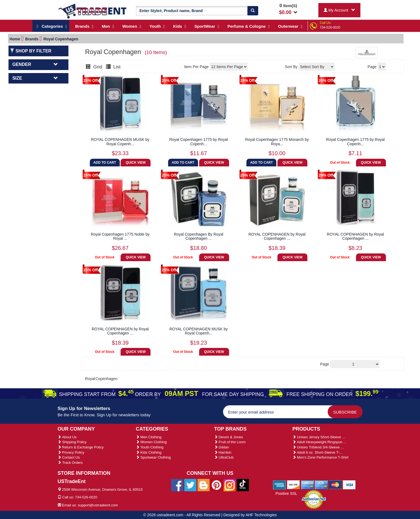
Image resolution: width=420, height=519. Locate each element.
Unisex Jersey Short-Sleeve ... (319, 437)
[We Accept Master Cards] (335, 484)
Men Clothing (149, 437)
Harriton (223, 452)
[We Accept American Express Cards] (279, 484)
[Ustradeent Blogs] (204, 485)
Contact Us (69, 457)
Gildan (222, 447)
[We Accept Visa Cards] (349, 484)
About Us (67, 437)
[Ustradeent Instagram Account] (230, 485)
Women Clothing (151, 442)
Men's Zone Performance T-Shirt (321, 457)
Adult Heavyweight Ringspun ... (320, 442)
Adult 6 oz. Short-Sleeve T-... (318, 452)
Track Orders (70, 463)
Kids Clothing (149, 452)
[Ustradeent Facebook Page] (177, 485)
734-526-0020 (330, 27)
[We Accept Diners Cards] (308, 484)
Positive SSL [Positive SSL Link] (286, 493)
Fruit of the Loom (230, 442)
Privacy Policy (71, 452)
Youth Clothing (150, 447)
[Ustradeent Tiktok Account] (243, 485)
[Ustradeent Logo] (93, 11)
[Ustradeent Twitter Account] (190, 485)
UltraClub (224, 457)
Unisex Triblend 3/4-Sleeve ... (318, 447)
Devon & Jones (229, 437)
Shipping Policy (72, 442)
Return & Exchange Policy (81, 447)
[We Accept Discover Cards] (294, 484)
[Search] (253, 11)
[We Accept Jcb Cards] (321, 484)
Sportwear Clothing (153, 457)
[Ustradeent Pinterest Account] (216, 485)
